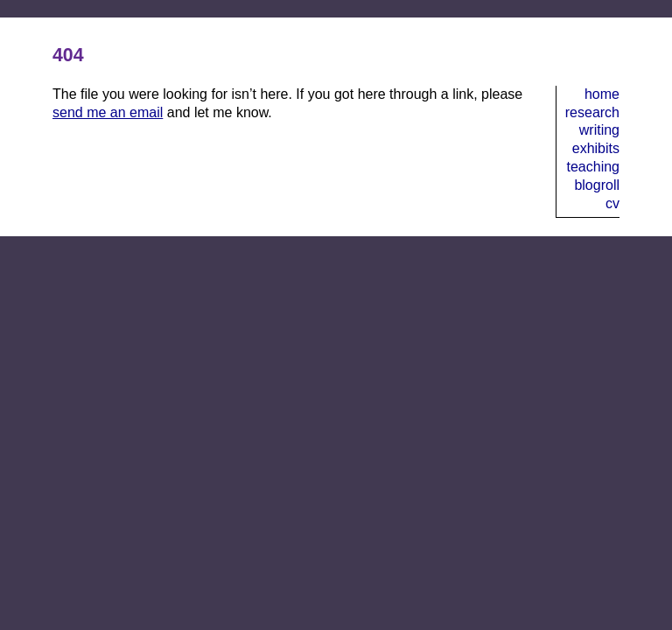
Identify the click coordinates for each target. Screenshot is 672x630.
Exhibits (596, 148)
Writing (599, 130)
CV (612, 203)
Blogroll (597, 185)
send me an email (108, 112)
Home (602, 94)
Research (592, 112)
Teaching (594, 167)
